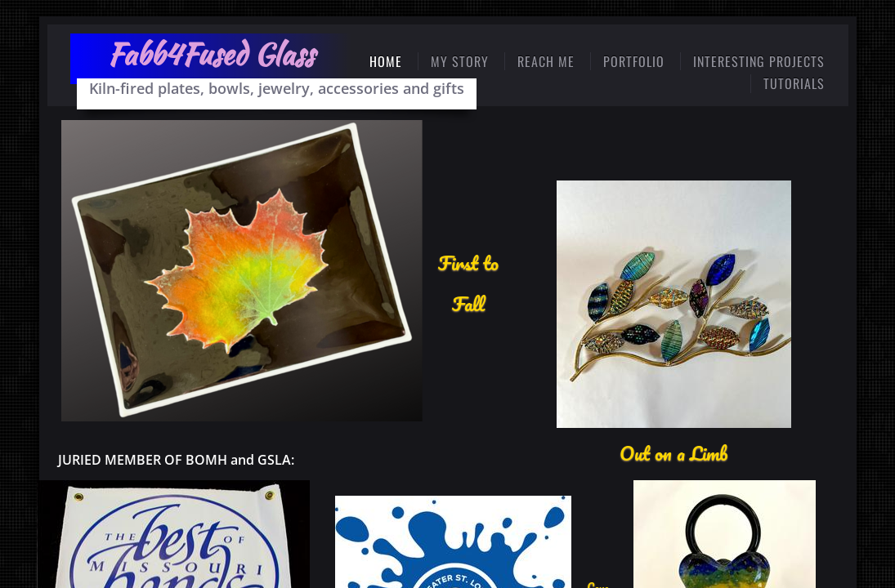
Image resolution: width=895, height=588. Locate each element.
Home (386, 61)
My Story (460, 61)
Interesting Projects (759, 61)
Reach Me (546, 61)
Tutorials (794, 83)
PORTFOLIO (634, 61)
